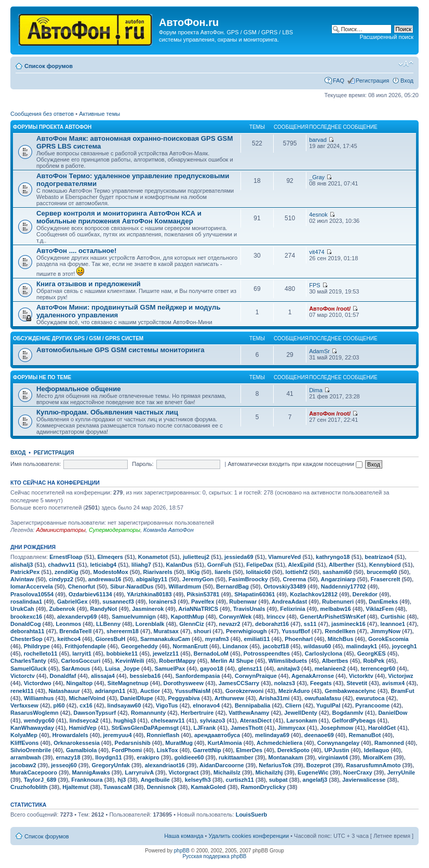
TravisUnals (249, 609)
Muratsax (166, 631)
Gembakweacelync (350, 691)
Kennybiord (385, 565)
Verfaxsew (24, 705)
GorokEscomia (388, 639)
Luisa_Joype (122, 669)
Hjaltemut (75, 787)
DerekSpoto (293, 750)
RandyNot (103, 609)
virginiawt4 (333, 757)
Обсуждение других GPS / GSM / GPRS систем (78, 338)
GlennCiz (192, 624)
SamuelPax (170, 669)
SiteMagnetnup (128, 683)
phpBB (182, 851)
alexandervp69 (77, 617)
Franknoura (87, 780)
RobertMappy (177, 661)
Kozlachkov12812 (314, 594)
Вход (407, 81)
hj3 (122, 780)
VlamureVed (284, 557)
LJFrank (205, 728)
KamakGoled (209, 787)
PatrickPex (25, 572)
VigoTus (167, 705)
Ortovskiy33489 (285, 586)
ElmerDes (249, 750)
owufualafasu (323, 698)
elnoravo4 (206, 705)
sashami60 (337, 572)
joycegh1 (405, 646)
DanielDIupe (137, 698)
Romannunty (148, 713)
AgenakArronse (313, 676)
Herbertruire (197, 713)
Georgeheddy (139, 646)
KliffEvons (24, 743)
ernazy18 (68, 757)
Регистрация (372, 81)
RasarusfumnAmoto (373, 765)
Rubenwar (243, 602)
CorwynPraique (256, 676)
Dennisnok (162, 787)
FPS (314, 285)
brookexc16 (26, 617)
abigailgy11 (152, 579)
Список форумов (49, 66)
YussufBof (296, 631)
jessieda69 (239, 557)
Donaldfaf (63, 676)
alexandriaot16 (165, 765)
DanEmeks (383, 602)
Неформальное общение (79, 389)
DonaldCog (26, 624)
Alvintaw (22, 579)
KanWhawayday (32, 728)
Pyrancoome (372, 705)
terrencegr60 (378, 669)
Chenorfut (82, 586)
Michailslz (227, 772)
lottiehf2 (296, 572)
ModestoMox (111, 572)
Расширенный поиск (386, 37)
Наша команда (184, 836)
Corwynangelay (338, 743)
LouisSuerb (252, 814)
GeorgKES (372, 653)
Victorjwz (400, 676)
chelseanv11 (167, 720)
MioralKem (378, 757)
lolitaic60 (258, 572)
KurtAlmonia (225, 743)
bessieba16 (145, 676)
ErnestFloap (66, 557)
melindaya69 (272, 735)
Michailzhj (269, 772)
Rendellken (340, 631)
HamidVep (82, 728)
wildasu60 (318, 646)
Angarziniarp (338, 579)
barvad (318, 140)
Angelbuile (155, 780)
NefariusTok (275, 765)
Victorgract (183, 772)
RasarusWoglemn (35, 713)
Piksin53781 (203, 594)
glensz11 (250, 669)
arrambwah (26, 757)
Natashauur (64, 691)
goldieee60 (189, 757)
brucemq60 (382, 572)
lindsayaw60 (124, 705)
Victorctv (23, 676)
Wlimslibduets (288, 661)
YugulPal (328, 705)
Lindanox (235, 646)
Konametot (153, 557)
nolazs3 (285, 683)
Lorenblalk (150, 624)
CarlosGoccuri (81, 661)
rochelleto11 (41, 653)
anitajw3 (289, 669)
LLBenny (108, 624)
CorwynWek (236, 617)
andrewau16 (105, 579)
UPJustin (337, 750)
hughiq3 (125, 720)
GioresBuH (110, 639)
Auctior (150, 691)
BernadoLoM (211, 653)
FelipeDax (260, 565)
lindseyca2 (84, 720)
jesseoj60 (64, 765)
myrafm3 (217, 639)
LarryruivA (139, 772)
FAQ (339, 81)
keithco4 (69, 639)
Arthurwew (229, 698)
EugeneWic (313, 772)
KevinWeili (130, 661)
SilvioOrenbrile (31, 750)
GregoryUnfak (111, 765)
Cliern (293, 705)
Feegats (321, 683)
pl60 (59, 705)
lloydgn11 (108, 757)
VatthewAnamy (249, 713)
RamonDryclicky (263, 787)
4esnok (318, 215)
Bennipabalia (252, 705)
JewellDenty (301, 713)
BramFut (402, 691)
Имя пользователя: (36, 464)
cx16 (86, 705)
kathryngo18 (333, 557)
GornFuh (219, 565)
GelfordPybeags (354, 720)
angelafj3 (315, 780)
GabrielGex (72, 602)
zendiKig (66, 572)
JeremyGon (198, 579)
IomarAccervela (32, 586)
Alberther (341, 565)
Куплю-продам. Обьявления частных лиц (107, 412)
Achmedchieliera (279, 743)
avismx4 (393, 683)
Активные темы (99, 114)
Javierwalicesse (364, 780)
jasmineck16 (348, 624)
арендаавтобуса (217, 735)
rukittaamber (236, 757)
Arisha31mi (274, 698)
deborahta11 (27, 631)
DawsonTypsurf (95, 713)
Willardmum (185, 586)
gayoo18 (212, 669)
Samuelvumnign (134, 617)
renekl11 (22, 691)
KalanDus (179, 565)
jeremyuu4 (118, 735)
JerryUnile (401, 772)
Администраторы (61, 530)
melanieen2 (330, 669)
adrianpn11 (110, 691)
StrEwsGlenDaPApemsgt (145, 728)
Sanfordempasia (198, 676)
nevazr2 (230, 624)
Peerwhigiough (246, 631)
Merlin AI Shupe (232, 661)
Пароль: (143, 464)
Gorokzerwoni (244, 691)
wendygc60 (39, 720)
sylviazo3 (212, 720)
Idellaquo (377, 750)
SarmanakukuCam (165, 639)
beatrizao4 (379, 557)
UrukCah (22, 609)
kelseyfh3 (198, 780)
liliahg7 (141, 565)
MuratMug (179, 743)
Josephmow (337, 728)
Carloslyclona (324, 653)
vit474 (317, 252)
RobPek (374, 661)
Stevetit (357, 683)
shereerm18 (123, 631)
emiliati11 (257, 639)
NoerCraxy (358, 772)
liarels (223, 572)
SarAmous (76, 669)
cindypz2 (61, 579)
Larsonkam (302, 720)
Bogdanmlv (347, 713)
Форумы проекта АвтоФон (52, 127)
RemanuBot (365, 735)
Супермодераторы (115, 530)
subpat (278, 780)
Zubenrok (62, 609)
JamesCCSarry (239, 683)
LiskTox (167, 750)
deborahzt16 (272, 624)
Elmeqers (110, 557)
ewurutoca (370, 698)
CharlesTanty (28, 661)
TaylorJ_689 (40, 780)
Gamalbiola (81, 750)
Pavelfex (203, 602)
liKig (194, 572)
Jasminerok (148, 609)
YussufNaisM (193, 691)
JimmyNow (385, 631)
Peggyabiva (184, 698)
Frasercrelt (386, 579)
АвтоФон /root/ (330, 309)
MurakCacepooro (34, 772)
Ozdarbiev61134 (90, 594)
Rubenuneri (338, 602)
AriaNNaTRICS (198, 609)
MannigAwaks (91, 772)
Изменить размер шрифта (406, 64)
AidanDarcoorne (222, 765)
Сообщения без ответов (42, 114)
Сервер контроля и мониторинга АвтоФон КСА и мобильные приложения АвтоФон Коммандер (119, 217)
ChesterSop (26, 639)
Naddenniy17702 (344, 586)
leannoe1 (393, 624)
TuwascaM (118, 787)
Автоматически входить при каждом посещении (295, 464)
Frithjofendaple (85, 646)
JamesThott (247, 728)
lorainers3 (163, 602)
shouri (203, 631)
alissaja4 (103, 676)
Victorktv (361, 676)
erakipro (148, 757)
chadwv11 (62, 565)
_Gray (317, 177)
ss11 (310, 624)
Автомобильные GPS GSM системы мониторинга (120, 350)
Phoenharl (299, 639)
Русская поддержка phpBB (214, 856)
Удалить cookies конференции (249, 836)
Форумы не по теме (42, 377)
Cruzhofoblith (29, 787)
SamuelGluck (29, 669)
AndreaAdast (289, 602)
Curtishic (393, 617)
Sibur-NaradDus (132, 586)
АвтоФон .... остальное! (76, 251)
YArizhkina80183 (149, 594)
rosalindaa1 (26, 602)
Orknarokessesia (77, 743)
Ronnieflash (163, 735)
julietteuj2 (196, 557)
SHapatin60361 (254, 594)
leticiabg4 (103, 565)
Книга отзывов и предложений (89, 284)
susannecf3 (118, 602)
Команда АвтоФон (169, 530)
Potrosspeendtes (267, 653)
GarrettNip (207, 750)
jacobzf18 (276, 646)
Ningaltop (79, 683)
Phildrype (37, 646)
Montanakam (285, 757)
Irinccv (276, 617)
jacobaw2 (23, 765)
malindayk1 (361, 646)
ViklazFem (380, 609)
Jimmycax (292, 728)
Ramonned (389, 743)
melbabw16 (335, 609)
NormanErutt (190, 646)
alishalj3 (22, 565)
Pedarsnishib (133, 743)
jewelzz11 (166, 653)
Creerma (295, 579)
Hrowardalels (70, 735)
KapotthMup (187, 617)
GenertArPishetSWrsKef (332, 617)
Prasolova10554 (32, 594)
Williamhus (39, 698)
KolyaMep (24, 735)
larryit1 (82, 653)
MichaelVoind (87, 698)
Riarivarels (158, 572)
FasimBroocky (248, 579)
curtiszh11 (240, 780)
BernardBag (232, 586)
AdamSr (319, 351)
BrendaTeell (75, 631)
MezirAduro (294, 691)
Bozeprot (319, 765)
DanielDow (393, 713)
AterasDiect (256, 720)
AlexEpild (301, 565)
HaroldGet (382, 728)
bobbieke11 (122, 653)
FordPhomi (127, 750)
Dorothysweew (183, 683)
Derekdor (365, 594)
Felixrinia (292, 609)
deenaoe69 (319, 735)
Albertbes (335, 661)
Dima (316, 390)
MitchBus (341, 639)
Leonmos (68, 624)
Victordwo (38, 683)
